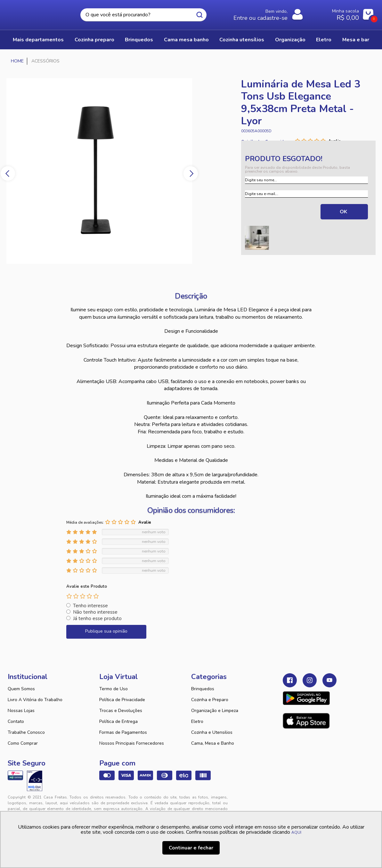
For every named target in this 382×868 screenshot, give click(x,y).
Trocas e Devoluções (121, 711)
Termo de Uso (114, 689)
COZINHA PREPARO (94, 40)
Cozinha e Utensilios (212, 732)
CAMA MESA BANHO (186, 40)
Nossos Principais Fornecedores (132, 743)
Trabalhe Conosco (26, 732)
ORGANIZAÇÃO (290, 40)
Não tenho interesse (95, 612)
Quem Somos (21, 689)
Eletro (197, 721)
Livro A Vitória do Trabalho (35, 700)
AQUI (296, 832)
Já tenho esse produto (97, 618)
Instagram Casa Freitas (310, 680)
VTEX (318, 802)
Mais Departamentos (38, 40)
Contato (16, 721)
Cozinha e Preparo (210, 700)
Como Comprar (23, 743)
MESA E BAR (356, 40)
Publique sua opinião (106, 631)
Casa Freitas (34, 13)
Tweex (291, 802)
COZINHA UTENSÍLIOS (242, 40)
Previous (8, 173)
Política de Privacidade (122, 700)
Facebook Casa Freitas (290, 680)
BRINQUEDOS (139, 40)
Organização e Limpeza (215, 711)
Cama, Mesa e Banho (213, 743)
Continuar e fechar (191, 848)
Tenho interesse (90, 606)
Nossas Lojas (21, 711)
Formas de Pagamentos (123, 732)
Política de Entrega (118, 721)
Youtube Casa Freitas (329, 680)
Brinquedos (203, 689)
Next (191, 173)
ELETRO (324, 40)
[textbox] (143, 15)
